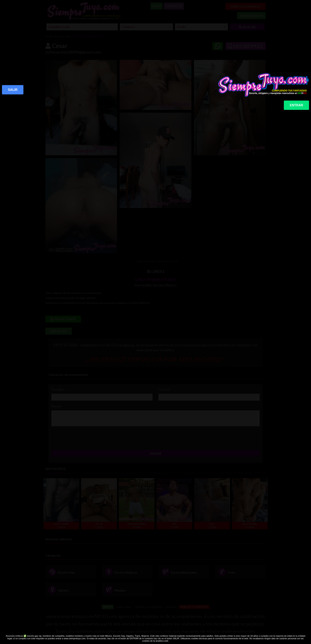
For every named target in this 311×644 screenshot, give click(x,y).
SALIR (13, 90)
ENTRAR (296, 105)
